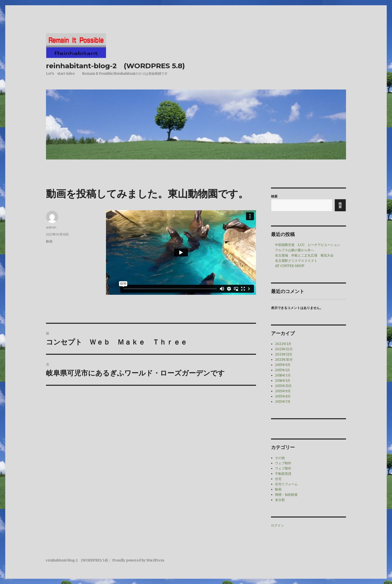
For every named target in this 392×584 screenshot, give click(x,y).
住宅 (278, 479)
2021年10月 (284, 360)
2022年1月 (283, 344)
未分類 (280, 500)
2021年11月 (284, 354)
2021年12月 (284, 349)
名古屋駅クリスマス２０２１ (296, 261)
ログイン (277, 525)
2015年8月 (283, 396)
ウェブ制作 (283, 463)
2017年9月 (283, 365)
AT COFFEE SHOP (290, 266)
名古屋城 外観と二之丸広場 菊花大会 (304, 255)
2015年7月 (283, 402)
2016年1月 (283, 381)
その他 (280, 458)
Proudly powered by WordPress (138, 560)
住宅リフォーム (286, 484)
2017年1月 (282, 370)
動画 (49, 241)
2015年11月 (283, 386)
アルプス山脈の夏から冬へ (294, 250)
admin (51, 227)
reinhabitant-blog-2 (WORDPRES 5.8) (115, 66)
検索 (274, 196)
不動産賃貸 (283, 474)
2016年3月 (283, 375)
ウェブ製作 (283, 468)
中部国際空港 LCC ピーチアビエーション (308, 245)
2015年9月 (283, 391)
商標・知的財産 (286, 495)
